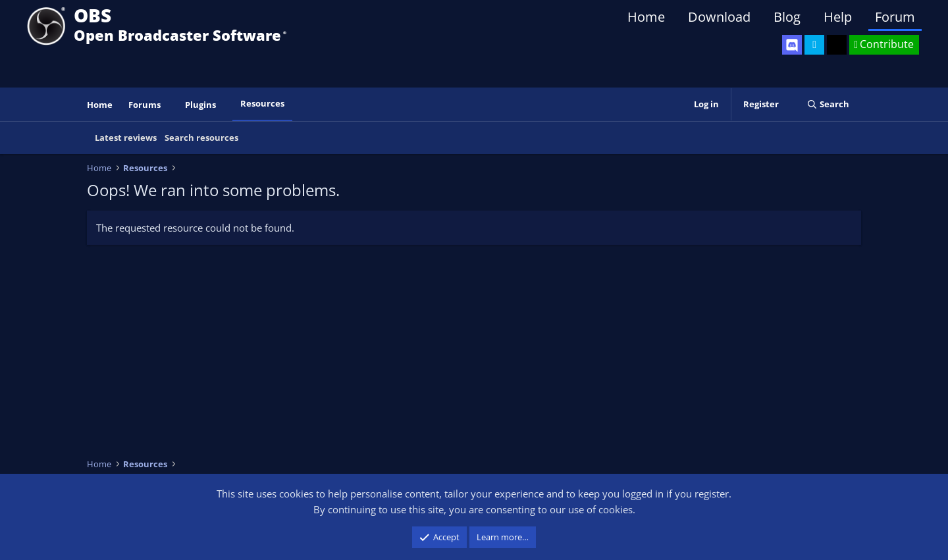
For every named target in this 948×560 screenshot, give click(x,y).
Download (719, 17)
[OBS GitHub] (837, 45)
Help (838, 17)
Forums (145, 105)
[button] (170, 105)
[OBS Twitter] (814, 45)
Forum (895, 17)
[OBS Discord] (792, 45)
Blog (787, 17)
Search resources (201, 138)
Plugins (200, 105)
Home (646, 17)
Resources (262, 103)
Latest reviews (126, 138)
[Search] (828, 104)
